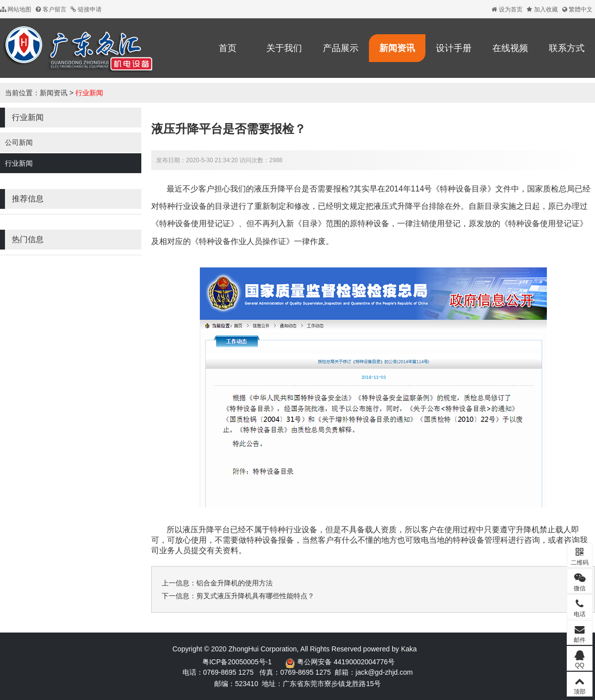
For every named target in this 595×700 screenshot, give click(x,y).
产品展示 (341, 48)
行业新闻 (89, 93)
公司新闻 (19, 142)
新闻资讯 (397, 48)
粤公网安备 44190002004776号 (346, 662)
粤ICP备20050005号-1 (237, 662)
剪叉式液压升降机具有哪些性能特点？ (255, 596)
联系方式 (567, 48)
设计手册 (454, 48)
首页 (228, 48)
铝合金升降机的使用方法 (235, 583)
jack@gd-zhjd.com (384, 672)
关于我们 (284, 48)
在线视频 (510, 48)
